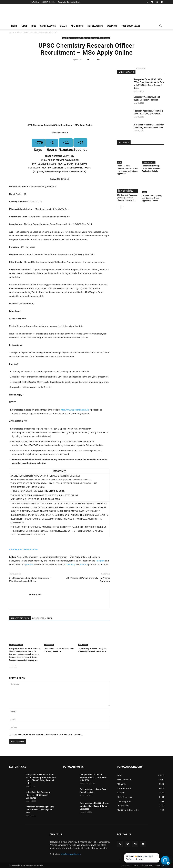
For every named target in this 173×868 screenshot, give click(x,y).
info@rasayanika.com (71, 854)
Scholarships (95, 26)
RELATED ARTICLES (20, 618)
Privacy (135, 865)
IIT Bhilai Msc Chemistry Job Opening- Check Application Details (152, 198)
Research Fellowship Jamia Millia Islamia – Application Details (151, 168)
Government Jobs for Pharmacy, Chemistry (82, 38)
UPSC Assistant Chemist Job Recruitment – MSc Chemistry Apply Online (30, 580)
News (24, 26)
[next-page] (16, 666)
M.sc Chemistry (104, 38)
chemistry (71, 565)
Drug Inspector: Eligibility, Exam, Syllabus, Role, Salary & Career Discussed (94, 806)
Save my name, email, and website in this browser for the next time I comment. (47, 734)
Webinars (112, 26)
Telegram (100, 561)
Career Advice (48, 26)
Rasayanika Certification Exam (69, 2)
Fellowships (49, 645)
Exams (63, 26)
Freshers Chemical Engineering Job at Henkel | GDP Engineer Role (40, 810)
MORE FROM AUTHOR (42, 618)
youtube (29, 565)
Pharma (84, 565)
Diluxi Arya (35, 595)
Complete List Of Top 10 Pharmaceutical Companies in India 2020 (93, 777)
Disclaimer (125, 865)
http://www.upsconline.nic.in (75, 410)
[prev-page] (11, 666)
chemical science (149, 162)
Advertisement (146, 865)
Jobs (34, 26)
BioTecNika (35, 2)
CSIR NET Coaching (48, 2)
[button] (160, 26)
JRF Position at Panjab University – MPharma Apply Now (88, 580)
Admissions (77, 26)
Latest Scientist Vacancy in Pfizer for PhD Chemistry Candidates (38, 795)
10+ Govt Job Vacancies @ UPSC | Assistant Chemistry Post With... (127, 198)
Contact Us (159, 865)
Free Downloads (131, 26)
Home (14, 26)
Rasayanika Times (16, 645)
